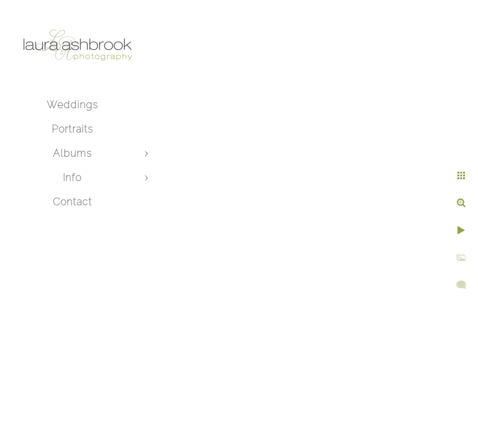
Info (72, 178)
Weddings (73, 105)
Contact (73, 202)
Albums (73, 153)
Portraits (73, 129)
